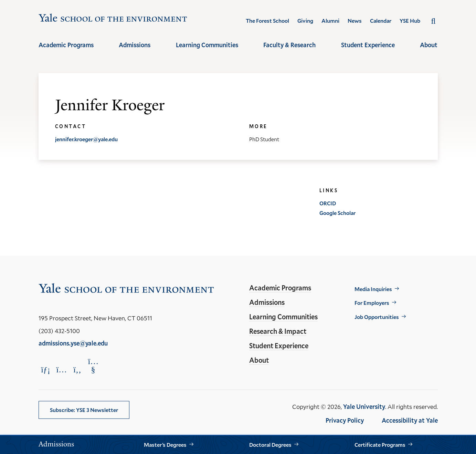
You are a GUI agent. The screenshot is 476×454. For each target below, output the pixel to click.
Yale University (364, 406)
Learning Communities (207, 45)
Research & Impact (278, 331)
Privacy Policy (345, 420)
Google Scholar (337, 213)
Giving (305, 21)
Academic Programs (66, 45)
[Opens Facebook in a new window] (77, 369)
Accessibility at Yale (410, 420)
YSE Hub (410, 21)
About (429, 45)
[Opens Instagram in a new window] (62, 369)
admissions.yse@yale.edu (73, 343)
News (355, 21)
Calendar (381, 21)
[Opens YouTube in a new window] (93, 365)
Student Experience (368, 45)
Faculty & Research (289, 45)
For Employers (372, 303)
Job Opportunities (377, 317)
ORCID (328, 203)
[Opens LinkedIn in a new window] (46, 369)
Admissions (135, 45)
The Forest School (267, 21)
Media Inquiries (373, 289)
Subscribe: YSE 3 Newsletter (84, 410)
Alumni (330, 21)
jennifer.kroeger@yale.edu (86, 139)
